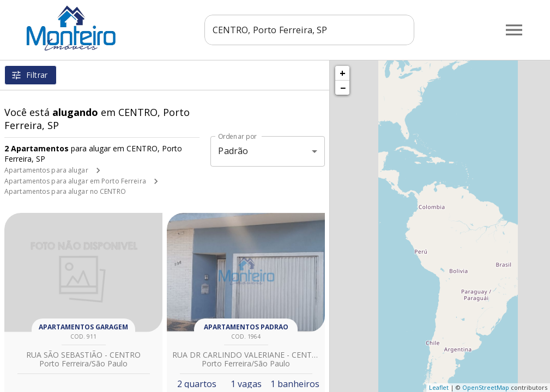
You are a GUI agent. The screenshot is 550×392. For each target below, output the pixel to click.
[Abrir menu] (514, 30)
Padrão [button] (233, 151)
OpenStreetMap (486, 387)
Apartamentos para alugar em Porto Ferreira (75, 181)
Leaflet (439, 387)
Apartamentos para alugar (46, 170)
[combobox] (309, 30)
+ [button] (343, 73)
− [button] (343, 88)
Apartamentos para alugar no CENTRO (65, 191)
